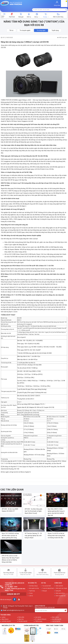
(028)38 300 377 (13, 589)
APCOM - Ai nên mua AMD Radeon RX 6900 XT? (10, 505)
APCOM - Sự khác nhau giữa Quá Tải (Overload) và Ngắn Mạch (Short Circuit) (33, 506)
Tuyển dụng (55, 25)
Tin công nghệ (41, 25)
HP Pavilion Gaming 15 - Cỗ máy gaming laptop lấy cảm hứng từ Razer (33, 530)
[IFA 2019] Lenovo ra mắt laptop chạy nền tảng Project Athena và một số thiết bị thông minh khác (11, 553)
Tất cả (11, 25)
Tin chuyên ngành (25, 25)
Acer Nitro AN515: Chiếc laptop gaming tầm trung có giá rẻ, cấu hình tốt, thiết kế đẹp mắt (56, 507)
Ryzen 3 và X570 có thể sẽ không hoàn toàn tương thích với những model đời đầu (56, 530)
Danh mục (3, 11)
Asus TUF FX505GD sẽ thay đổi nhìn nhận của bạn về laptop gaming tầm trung (10, 530)
